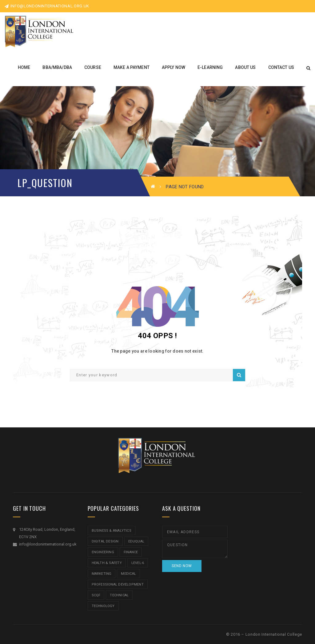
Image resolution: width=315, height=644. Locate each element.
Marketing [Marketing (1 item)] (102, 574)
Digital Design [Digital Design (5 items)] (105, 541)
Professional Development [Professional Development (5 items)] (118, 584)
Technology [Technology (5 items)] (103, 606)
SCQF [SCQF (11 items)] (96, 595)
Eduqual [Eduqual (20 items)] (136, 541)
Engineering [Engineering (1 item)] (103, 552)
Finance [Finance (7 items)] (131, 552)
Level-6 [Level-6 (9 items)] (138, 563)
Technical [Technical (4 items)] (119, 595)
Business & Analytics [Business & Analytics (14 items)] (112, 531)
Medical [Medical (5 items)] (128, 574)
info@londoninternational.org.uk (47, 6)
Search (239, 375)
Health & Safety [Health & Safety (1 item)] (107, 563)
